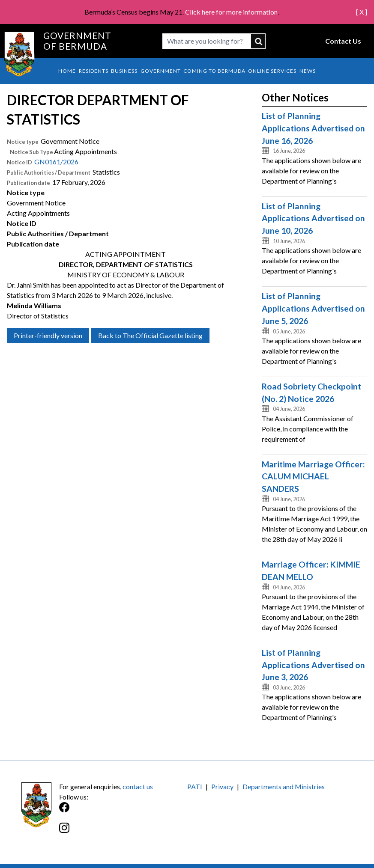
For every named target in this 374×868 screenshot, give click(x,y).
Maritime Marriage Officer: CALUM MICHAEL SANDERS (313, 477)
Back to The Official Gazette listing (150, 335)
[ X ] (362, 12)
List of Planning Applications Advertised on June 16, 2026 (313, 128)
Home (67, 71)
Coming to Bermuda (214, 71)
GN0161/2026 (56, 162)
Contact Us (343, 41)
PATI (195, 786)
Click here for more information (231, 12)
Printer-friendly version (48, 335)
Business (124, 71)
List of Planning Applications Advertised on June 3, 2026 (313, 665)
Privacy (222, 786)
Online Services (272, 71)
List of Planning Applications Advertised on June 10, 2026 (313, 218)
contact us (138, 786)
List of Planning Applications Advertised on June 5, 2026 (313, 308)
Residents (94, 71)
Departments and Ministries (284, 786)
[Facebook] (123, 812)
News (308, 71)
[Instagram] (123, 832)
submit (259, 41)
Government (161, 71)
